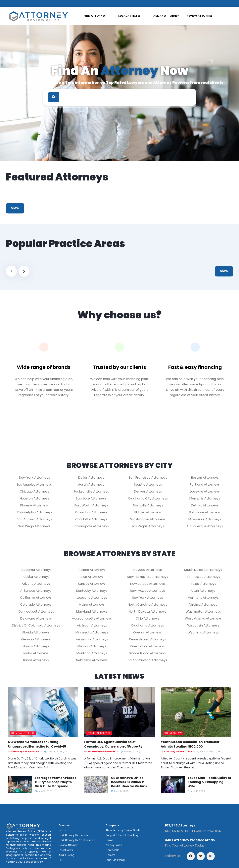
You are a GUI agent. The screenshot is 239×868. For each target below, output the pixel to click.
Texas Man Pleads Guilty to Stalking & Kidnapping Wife (209, 782)
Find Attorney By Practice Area (77, 840)
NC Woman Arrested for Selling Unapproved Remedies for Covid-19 (37, 744)
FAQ (61, 860)
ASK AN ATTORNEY (166, 16)
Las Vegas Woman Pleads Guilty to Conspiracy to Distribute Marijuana (56, 782)
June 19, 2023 (196, 791)
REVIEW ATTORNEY (200, 16)
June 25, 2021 (53, 752)
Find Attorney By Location (74, 835)
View (15, 208)
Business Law (173, 733)
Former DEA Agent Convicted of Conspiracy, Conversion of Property (113, 744)
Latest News (66, 850)
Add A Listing (67, 855)
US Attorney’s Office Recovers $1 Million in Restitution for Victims (129, 782)
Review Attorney (68, 845)
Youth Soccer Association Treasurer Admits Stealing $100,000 (190, 744)
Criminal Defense (23, 733)
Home (62, 830)
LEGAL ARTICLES (129, 16)
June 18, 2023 (130, 752)
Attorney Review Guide (25, 752)
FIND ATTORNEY (95, 16)
